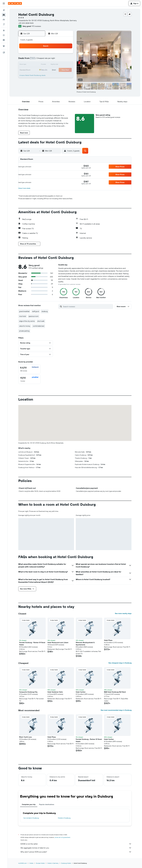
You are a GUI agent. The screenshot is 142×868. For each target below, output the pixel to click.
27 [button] (51, 75)
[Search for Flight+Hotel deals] (4, 24)
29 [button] (62, 75)
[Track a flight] (4, 35)
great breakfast (24, 311)
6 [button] (51, 59)
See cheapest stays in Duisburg (120, 663)
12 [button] (46, 65)
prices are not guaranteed (62, 837)
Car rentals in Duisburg (31, 818)
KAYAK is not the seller (76, 844)
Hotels (31, 863)
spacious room (34, 316)
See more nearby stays (123, 613)
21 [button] (57, 70)
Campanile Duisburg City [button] (28, 692)
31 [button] (35, 81)
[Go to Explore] (4, 31)
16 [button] (67, 65)
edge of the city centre (27, 321)
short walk (41, 321)
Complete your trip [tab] (29, 804)
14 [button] (57, 65)
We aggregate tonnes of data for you (76, 848)
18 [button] (41, 70)
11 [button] (41, 65)
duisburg (45, 311)
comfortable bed (38, 326)
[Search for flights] (4, 10)
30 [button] (67, 75)
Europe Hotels (40, 863)
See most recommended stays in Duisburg (116, 710)
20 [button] (51, 70)
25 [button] (41, 75)
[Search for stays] (4, 15)
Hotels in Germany (53, 863)
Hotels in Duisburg (64, 818)
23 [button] (67, 70)
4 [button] (41, 59)
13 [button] (51, 65)
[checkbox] (29, 369)
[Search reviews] (87, 306)
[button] (4, 3)
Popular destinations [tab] (47, 804)
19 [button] (46, 70)
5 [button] (46, 59)
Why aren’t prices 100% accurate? (76, 852)
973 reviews (36, 26)
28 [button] (57, 75)
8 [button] (62, 59)
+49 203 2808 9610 (26, 23)
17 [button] (35, 70)
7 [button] (57, 59)
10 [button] (35, 65)
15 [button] (62, 65)
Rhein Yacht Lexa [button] (25, 737)
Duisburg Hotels (66, 863)
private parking (24, 331)
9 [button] (67, 59)
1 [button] (62, 54)
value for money (25, 326)
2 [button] (67, 54)
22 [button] (62, 70)
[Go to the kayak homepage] (15, 3)
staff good (36, 311)
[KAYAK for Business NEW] (4, 40)
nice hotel (23, 316)
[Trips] (4, 46)
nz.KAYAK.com (23, 863)
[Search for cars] (4, 20)
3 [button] (35, 59)
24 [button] (35, 75)
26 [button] (46, 75)
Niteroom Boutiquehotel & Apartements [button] (85, 644)
